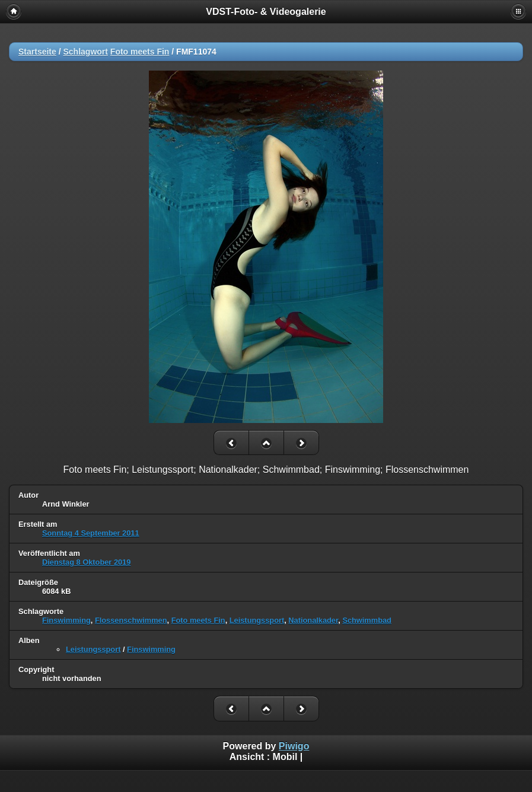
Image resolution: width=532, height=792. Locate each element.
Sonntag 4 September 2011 (91, 533)
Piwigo (294, 746)
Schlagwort (85, 52)
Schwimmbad (367, 620)
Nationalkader (313, 620)
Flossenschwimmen (131, 620)
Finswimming (66, 620)
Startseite (37, 52)
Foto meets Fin (140, 52)
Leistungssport (257, 620)
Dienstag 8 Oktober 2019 (86, 562)
